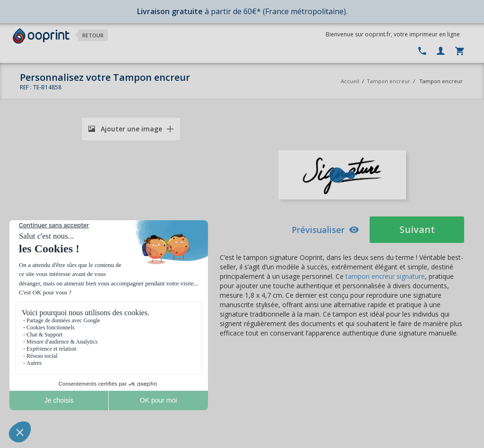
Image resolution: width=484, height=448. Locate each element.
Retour (93, 35)
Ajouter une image (125, 129)
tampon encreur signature (385, 276)
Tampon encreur (389, 81)
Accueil (350, 81)
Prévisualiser (325, 230)
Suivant (417, 229)
